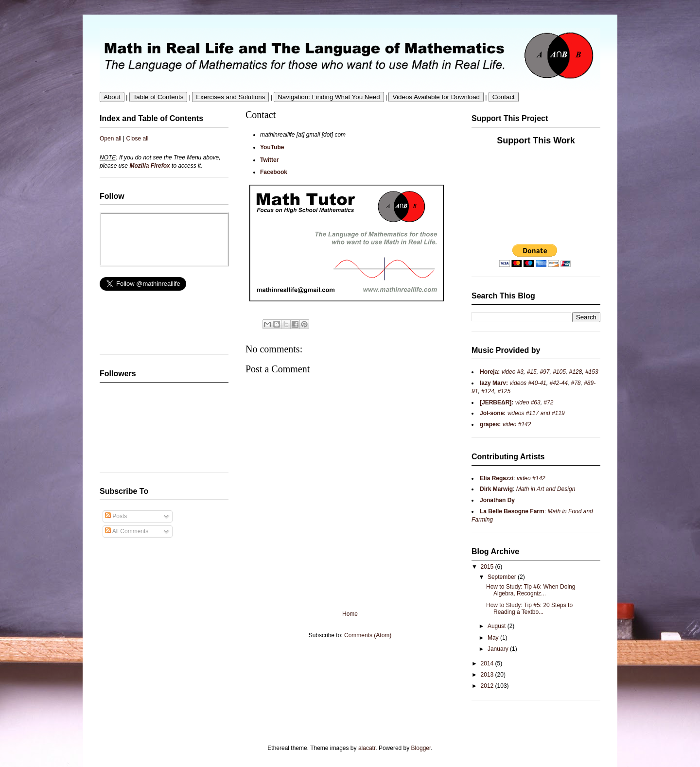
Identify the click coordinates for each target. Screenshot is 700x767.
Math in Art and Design (546, 489)
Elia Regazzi (497, 478)
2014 (488, 663)
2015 (488, 567)
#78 (576, 383)
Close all (138, 139)
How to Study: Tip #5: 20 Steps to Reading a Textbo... (529, 609)
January (499, 649)
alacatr (367, 748)
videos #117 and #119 (535, 413)
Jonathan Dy (497, 500)
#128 (576, 372)
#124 (488, 391)
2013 (488, 675)
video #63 (527, 402)
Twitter (269, 160)
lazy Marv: (494, 383)
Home (350, 614)
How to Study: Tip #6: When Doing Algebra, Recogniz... (531, 590)
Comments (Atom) (368, 635)
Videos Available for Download (436, 97)
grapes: (490, 424)
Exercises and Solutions (230, 97)
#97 (544, 372)
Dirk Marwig (496, 489)
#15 (532, 372)
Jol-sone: (493, 413)
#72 (548, 402)
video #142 (516, 424)
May (494, 638)
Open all (111, 139)
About (112, 97)
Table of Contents (158, 97)
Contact (504, 97)
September (503, 577)
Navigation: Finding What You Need (329, 97)
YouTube (272, 147)
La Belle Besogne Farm (512, 511)
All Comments (127, 531)
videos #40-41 (527, 383)
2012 (488, 686)
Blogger (421, 748)
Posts (116, 516)
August (498, 626)
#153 (592, 372)
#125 (503, 391)
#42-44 (558, 383)
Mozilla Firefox (149, 166)
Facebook (274, 172)
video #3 (512, 372)
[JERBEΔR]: (497, 402)
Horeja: (490, 372)
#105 (559, 372)
